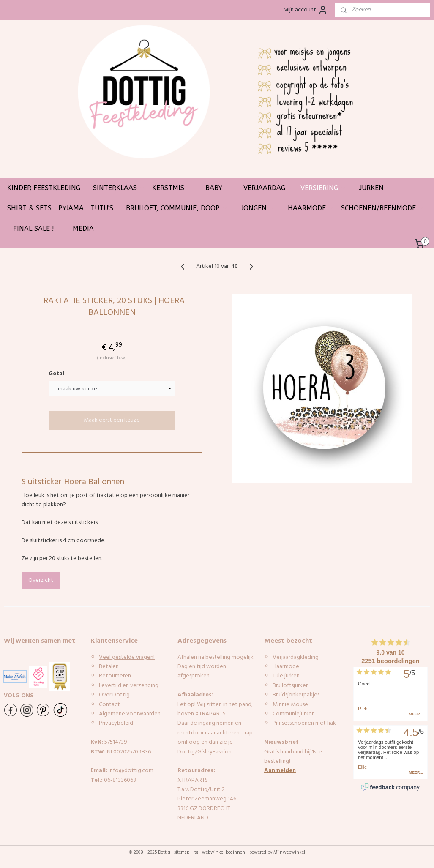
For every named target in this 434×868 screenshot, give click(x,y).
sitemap (182, 852)
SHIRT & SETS (29, 208)
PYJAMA (71, 208)
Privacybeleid (116, 723)
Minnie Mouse (290, 705)
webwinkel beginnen (224, 852)
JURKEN (376, 188)
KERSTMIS (172, 188)
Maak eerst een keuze (112, 421)
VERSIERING (323, 188)
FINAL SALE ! (34, 228)
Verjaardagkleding (296, 657)
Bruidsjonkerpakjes (296, 695)
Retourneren (115, 676)
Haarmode (286, 667)
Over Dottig (115, 695)
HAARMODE (311, 208)
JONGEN (258, 208)
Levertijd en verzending (129, 686)
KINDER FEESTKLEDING (44, 188)
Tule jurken (286, 676)
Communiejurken (294, 714)
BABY (218, 188)
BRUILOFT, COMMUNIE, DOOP (177, 208)
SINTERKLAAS (119, 188)
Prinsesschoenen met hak (304, 723)
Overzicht (41, 580)
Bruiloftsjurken (291, 686)
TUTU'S (102, 208)
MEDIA (83, 228)
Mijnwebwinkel (289, 852)
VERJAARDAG (269, 188)
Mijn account (306, 10)
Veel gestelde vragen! (127, 657)
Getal (56, 374)
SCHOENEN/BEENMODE (383, 208)
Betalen (109, 667)
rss (196, 852)
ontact (111, 705)
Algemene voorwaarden (130, 714)
